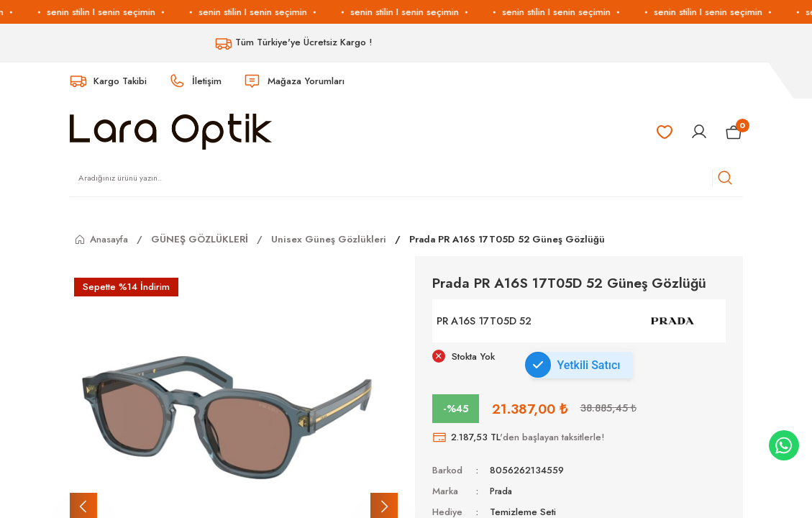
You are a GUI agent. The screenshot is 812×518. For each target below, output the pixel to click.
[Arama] (725, 178)
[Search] (406, 178)
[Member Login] (699, 132)
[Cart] (734, 132)
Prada (502, 491)
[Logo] (171, 131)
